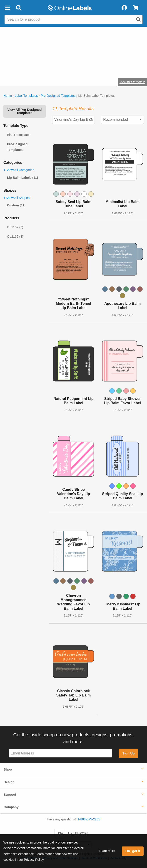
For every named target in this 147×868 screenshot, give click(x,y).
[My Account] (124, 8)
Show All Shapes (16, 198)
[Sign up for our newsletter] (60, 753)
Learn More (107, 851)
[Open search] (138, 19)
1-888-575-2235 (89, 819)
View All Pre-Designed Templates (24, 111)
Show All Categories (19, 170)
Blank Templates (19, 135)
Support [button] (10, 795)
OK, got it (133, 851)
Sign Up (128, 753)
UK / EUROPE (78, 833)
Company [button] (11, 807)
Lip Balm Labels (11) (22, 178)
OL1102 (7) (15, 227)
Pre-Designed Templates (58, 96)
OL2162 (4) (15, 237)
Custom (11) (16, 205)
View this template (132, 82)
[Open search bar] (19, 8)
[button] (7, 8)
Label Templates (26, 96)
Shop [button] (8, 769)
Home (8, 96)
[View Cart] (136, 8)
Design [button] (9, 782)
